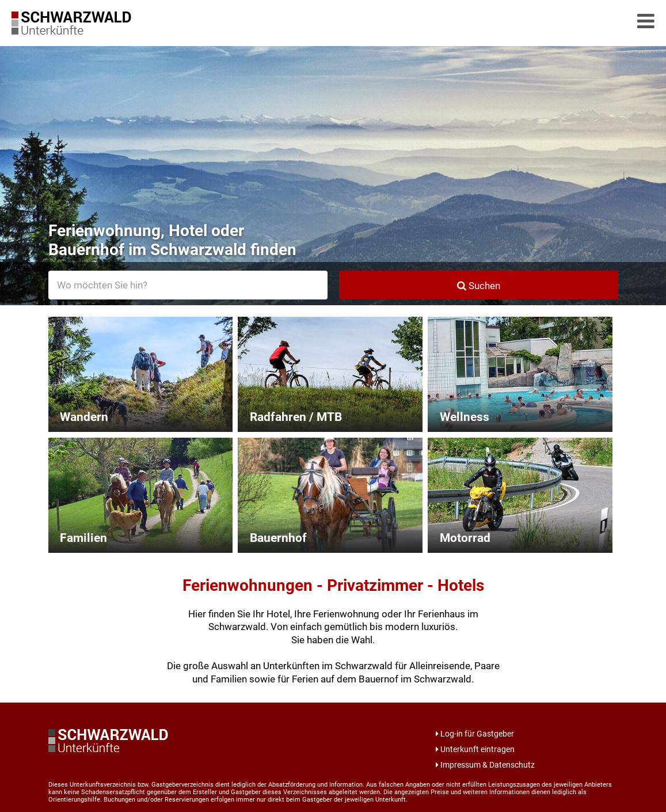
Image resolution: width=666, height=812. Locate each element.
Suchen (479, 286)
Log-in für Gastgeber (475, 734)
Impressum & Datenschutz (485, 765)
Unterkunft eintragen (475, 749)
